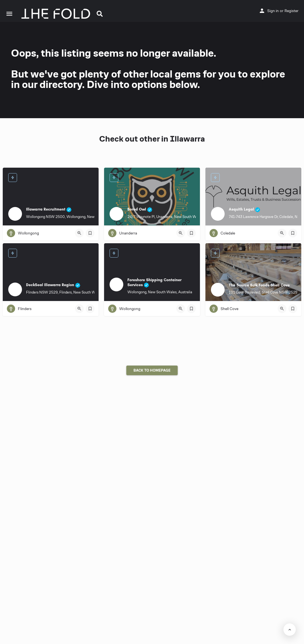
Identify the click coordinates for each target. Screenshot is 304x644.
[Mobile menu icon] (9, 14)
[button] (100, 14)
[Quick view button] (79, 233)
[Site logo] (56, 14)
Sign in (273, 11)
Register (292, 11)
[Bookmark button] (90, 233)
